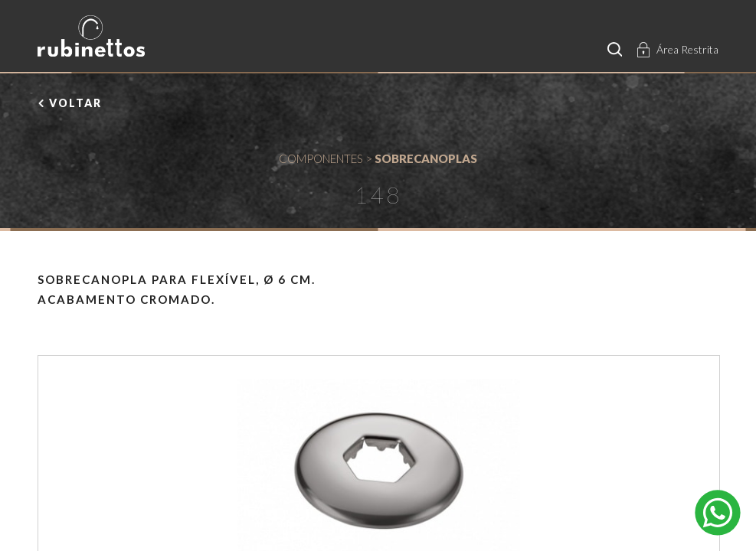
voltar (75, 103)
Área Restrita (687, 49)
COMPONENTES (321, 158)
